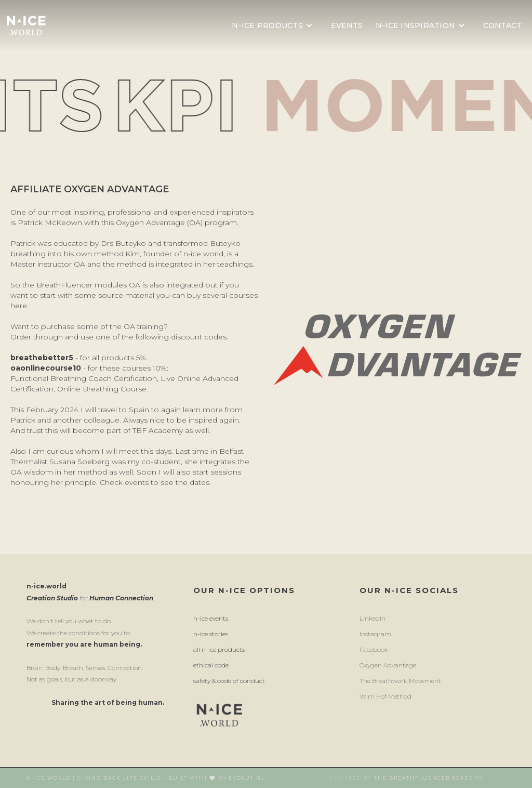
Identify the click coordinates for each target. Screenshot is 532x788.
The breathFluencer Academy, (429, 778)
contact (502, 25)
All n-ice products (219, 649)
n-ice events (211, 618)
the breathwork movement (400, 681)
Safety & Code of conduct (229, 681)
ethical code (211, 665)
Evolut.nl (247, 778)
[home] (26, 25)
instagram (375, 634)
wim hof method (385, 696)
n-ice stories (211, 634)
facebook (374, 649)
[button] (275, 25)
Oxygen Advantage (388, 665)
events (347, 25)
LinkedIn (373, 618)
